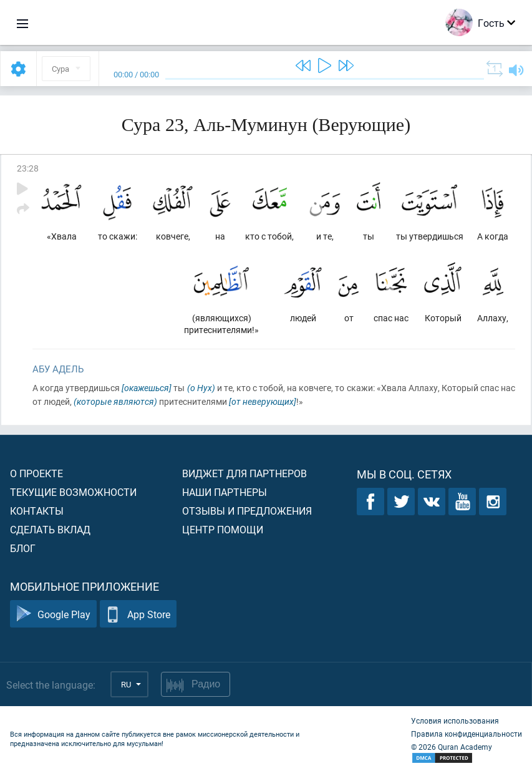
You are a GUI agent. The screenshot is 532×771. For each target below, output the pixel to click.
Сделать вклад (50, 529)
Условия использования (455, 720)
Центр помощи (223, 529)
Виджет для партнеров (244, 473)
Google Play (53, 614)
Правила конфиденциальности (467, 734)
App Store (138, 614)
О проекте (36, 473)
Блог (23, 548)
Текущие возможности (73, 492)
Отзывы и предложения (247, 511)
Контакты (37, 511)
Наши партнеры (225, 492)
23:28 (28, 168)
